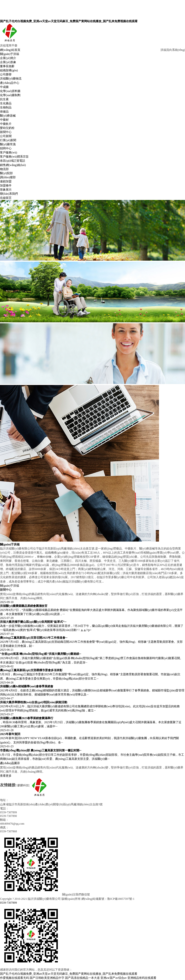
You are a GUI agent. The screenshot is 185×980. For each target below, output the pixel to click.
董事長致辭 (7, 66)
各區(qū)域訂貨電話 (13, 161)
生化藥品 (6, 103)
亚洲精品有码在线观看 (142, 978)
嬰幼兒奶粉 (7, 128)
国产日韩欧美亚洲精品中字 (47, 978)
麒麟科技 (23, 785)
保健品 (4, 112)
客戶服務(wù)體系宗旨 (14, 157)
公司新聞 (6, 136)
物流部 (4, 169)
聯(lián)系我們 (9, 194)
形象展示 (6, 190)
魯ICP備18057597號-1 (121, 899)
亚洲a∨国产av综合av (114, 978)
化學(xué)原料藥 (10, 91)
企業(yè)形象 (8, 62)
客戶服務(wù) (9, 152)
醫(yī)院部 (6, 173)
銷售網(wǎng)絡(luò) (13, 165)
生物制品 (6, 107)
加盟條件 (6, 185)
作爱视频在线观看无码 (14, 978)
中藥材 (4, 120)
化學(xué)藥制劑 (10, 95)
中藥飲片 (6, 124)
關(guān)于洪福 (10, 54)
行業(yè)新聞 (8, 140)
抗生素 (4, 99)
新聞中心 (6, 132)
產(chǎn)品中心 (10, 83)
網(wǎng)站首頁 (10, 50)
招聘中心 (6, 148)
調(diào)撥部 (8, 177)
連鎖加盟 (6, 181)
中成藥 (4, 87)
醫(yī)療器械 (8, 116)
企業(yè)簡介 (8, 58)
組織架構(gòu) (9, 70)
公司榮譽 (6, 74)
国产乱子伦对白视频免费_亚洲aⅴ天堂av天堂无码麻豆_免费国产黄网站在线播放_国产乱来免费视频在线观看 (69, 21)
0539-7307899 (8, 903)
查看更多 (6, 776)
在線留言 (6, 198)
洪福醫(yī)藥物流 (11, 79)
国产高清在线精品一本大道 (82, 978)
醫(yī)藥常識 (8, 144)
